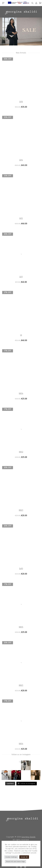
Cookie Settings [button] (11, 857)
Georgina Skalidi (28, 836)
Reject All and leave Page (15, 861)
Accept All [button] (24, 857)
